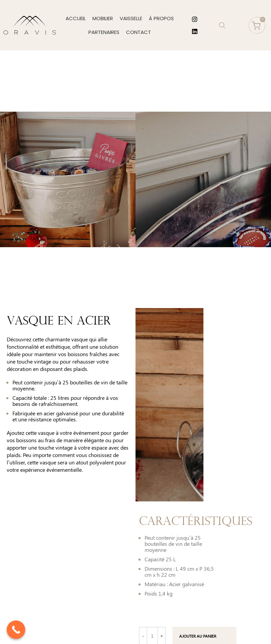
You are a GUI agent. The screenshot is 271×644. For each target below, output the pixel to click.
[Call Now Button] (16, 630)
